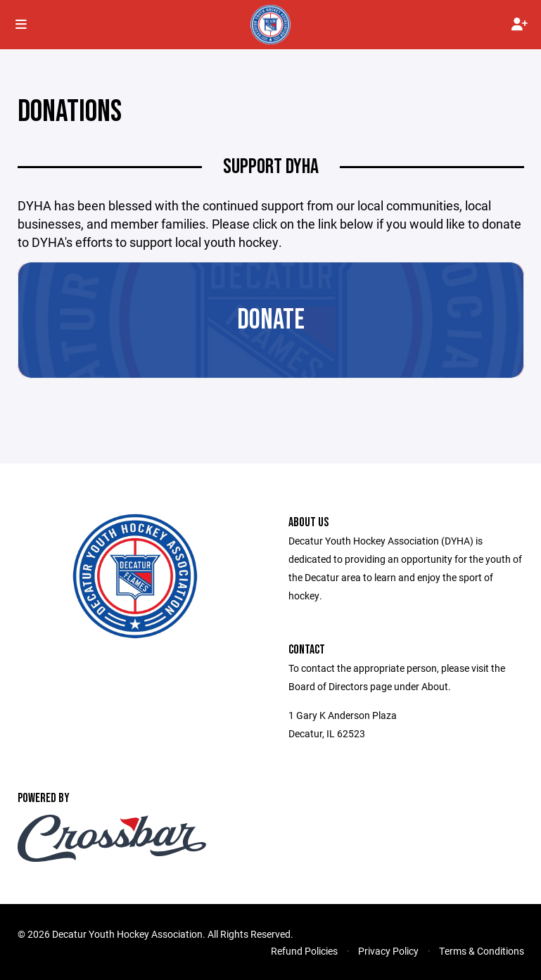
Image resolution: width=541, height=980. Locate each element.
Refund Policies (304, 951)
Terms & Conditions (482, 951)
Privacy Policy (388, 951)
